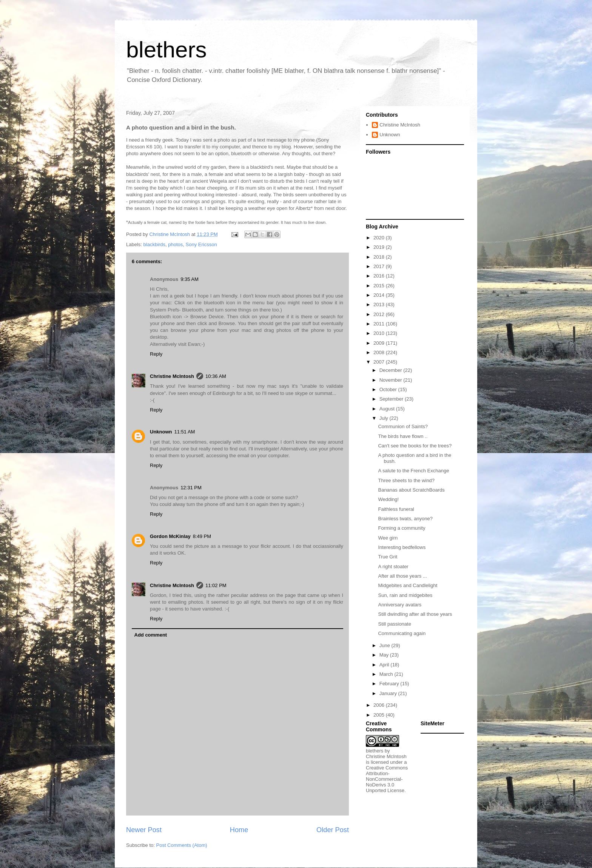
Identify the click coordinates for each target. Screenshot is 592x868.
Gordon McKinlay (170, 536)
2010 (380, 333)
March (387, 674)
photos (175, 244)
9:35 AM (190, 279)
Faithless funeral (396, 509)
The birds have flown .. (403, 436)
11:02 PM (216, 585)
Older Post (333, 830)
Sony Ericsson (201, 244)
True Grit (388, 557)
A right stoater (393, 567)
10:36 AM (216, 376)
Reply (156, 354)
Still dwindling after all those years (415, 614)
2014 (380, 295)
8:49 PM (202, 536)
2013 (380, 304)
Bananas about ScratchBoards (411, 490)
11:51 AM (185, 432)
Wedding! (388, 499)
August (388, 409)
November (392, 380)
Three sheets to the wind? (406, 480)
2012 (380, 314)
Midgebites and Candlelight (408, 585)
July (385, 418)
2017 (380, 266)
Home (239, 830)
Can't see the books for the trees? (415, 446)
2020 (380, 238)
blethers (166, 50)
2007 (380, 362)
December (392, 370)
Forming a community (402, 528)
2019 (380, 247)
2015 (380, 286)
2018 (380, 257)
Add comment (151, 635)
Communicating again (402, 633)
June (385, 645)
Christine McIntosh (172, 376)
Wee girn (388, 538)
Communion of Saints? (403, 426)
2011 (380, 324)
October (389, 389)
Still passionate (394, 624)
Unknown (161, 432)
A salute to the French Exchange (413, 471)
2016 (380, 276)
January (389, 693)
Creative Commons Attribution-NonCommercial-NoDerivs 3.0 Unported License (387, 779)
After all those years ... (402, 576)
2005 (380, 715)
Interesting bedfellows (402, 547)
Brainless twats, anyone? (405, 519)
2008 (380, 352)
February (390, 684)
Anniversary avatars (400, 605)
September (392, 399)
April (385, 665)
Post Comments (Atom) (182, 845)
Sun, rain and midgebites (405, 595)
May (385, 655)
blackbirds (155, 244)
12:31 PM (191, 488)
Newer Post (144, 830)
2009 (380, 343)
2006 (380, 705)
